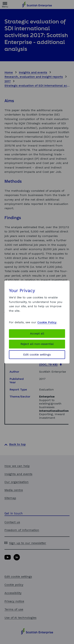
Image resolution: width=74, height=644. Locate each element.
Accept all (37, 333)
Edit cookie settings (37, 355)
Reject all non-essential (37, 344)
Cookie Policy (47, 322)
